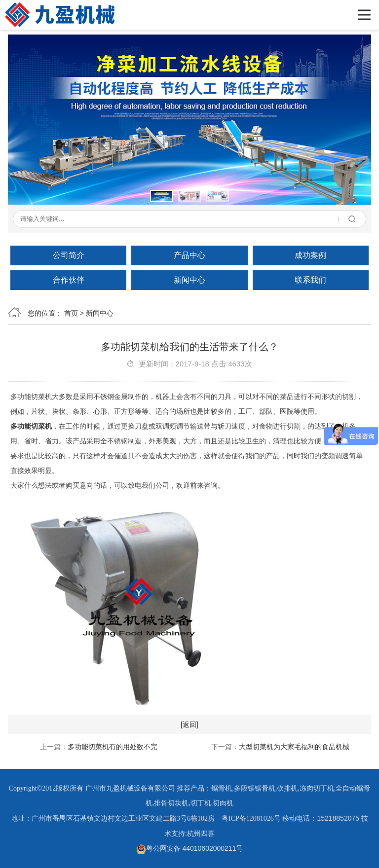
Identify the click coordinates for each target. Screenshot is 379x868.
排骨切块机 (171, 803)
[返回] (189, 724)
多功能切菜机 (31, 426)
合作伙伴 (69, 280)
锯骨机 (222, 788)
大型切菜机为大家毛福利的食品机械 (294, 747)
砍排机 (287, 788)
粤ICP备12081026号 (251, 818)
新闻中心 (189, 280)
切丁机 (201, 803)
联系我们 (310, 280)
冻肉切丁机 (317, 788)
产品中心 (189, 255)
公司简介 (69, 255)
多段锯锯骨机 (255, 788)
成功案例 (310, 255)
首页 (71, 313)
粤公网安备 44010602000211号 (190, 848)
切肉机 (223, 803)
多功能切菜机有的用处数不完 (113, 747)
